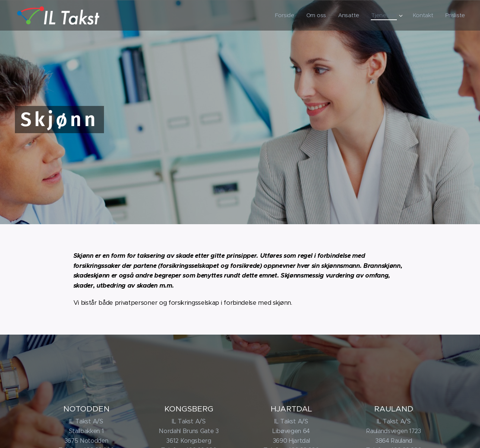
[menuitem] (282, 15)
